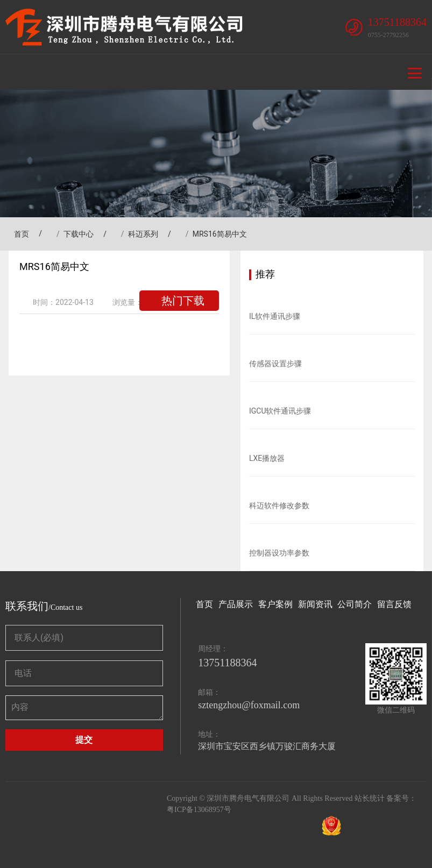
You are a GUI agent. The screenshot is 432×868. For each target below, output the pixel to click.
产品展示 (236, 604)
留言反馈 (394, 604)
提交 (84, 740)
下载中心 (79, 234)
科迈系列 (143, 234)
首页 (19, 234)
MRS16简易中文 (220, 234)
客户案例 (275, 604)
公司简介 (355, 604)
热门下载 (183, 301)
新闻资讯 (315, 604)
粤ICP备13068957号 (199, 810)
